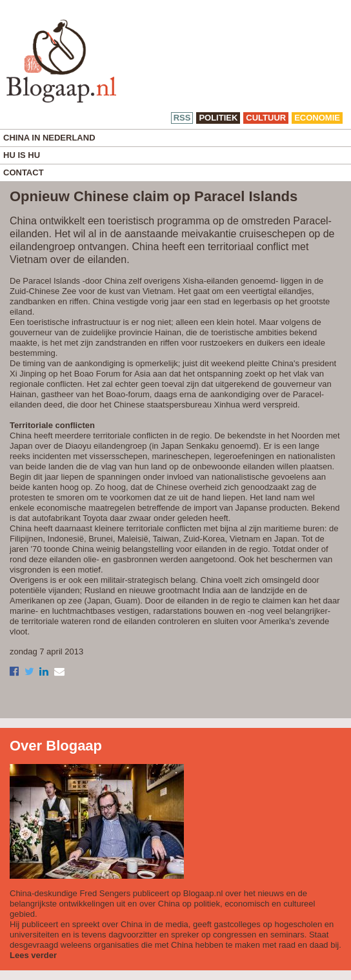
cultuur (266, 118)
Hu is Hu (22, 155)
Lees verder (33, 955)
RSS (182, 118)
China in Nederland (49, 138)
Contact (24, 172)
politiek (218, 118)
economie (317, 118)
